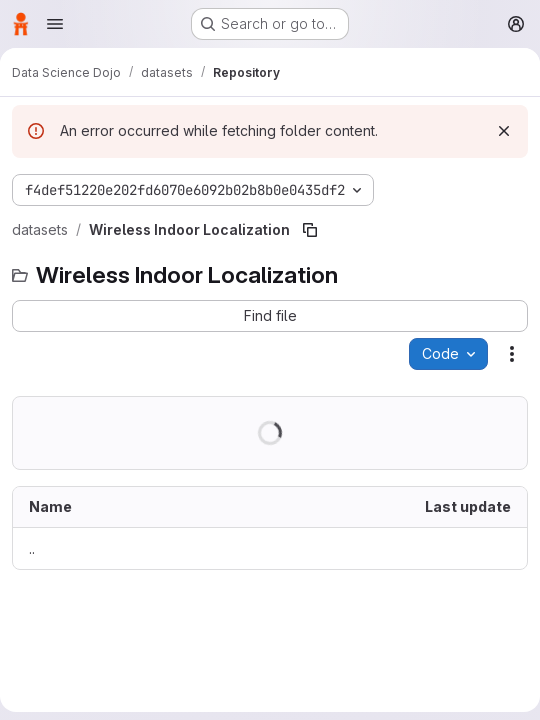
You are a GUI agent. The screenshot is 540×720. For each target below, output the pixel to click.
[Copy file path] (310, 230)
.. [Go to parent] (32, 548)
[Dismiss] (504, 131)
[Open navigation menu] (55, 24)
